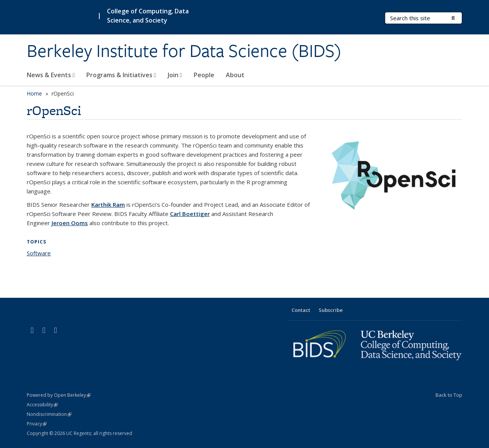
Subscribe (331, 310)
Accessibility (42, 405)
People (204, 75)
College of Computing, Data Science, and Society (148, 16)
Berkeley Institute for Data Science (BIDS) (184, 51)
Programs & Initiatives (121, 75)
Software (39, 253)
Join (175, 75)
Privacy (37, 424)
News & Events (51, 75)
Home (34, 93)
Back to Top (449, 395)
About (235, 75)
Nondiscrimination (49, 414)
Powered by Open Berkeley (59, 395)
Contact (301, 310)
